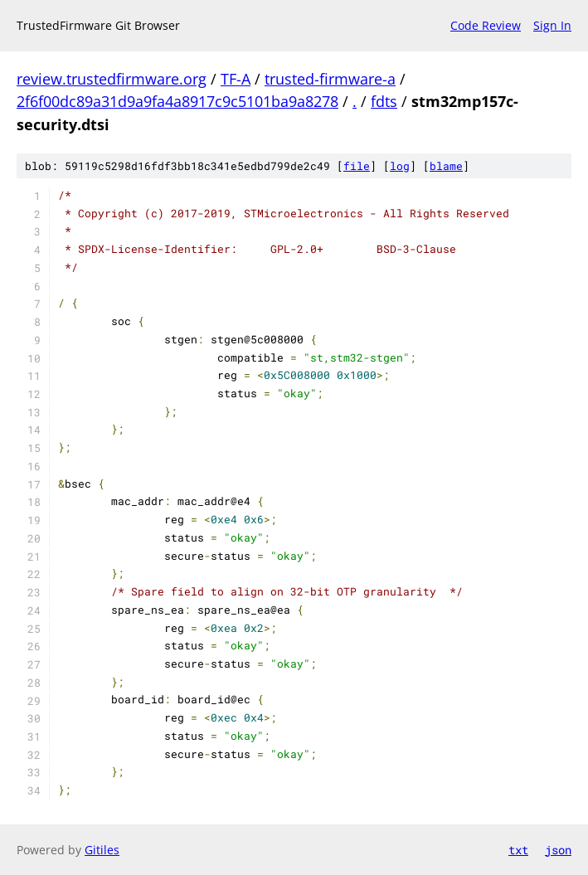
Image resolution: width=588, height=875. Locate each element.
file (357, 166)
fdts (384, 101)
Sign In (552, 25)
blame (446, 166)
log (400, 166)
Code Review (486, 25)
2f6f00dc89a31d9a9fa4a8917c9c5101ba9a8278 (177, 101)
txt (518, 850)
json (558, 850)
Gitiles (102, 850)
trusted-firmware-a (330, 79)
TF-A (236, 79)
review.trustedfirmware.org (112, 79)
